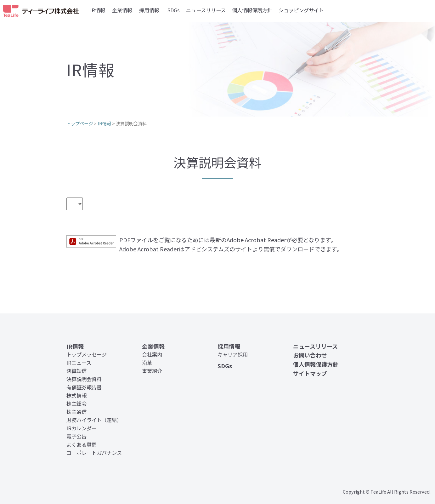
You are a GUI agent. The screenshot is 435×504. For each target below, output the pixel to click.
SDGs (174, 10)
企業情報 (122, 10)
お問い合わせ (310, 355)
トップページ (80, 123)
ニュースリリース (206, 10)
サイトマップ (310, 373)
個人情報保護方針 (252, 10)
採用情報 (149, 10)
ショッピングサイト (301, 10)
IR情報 (98, 10)
